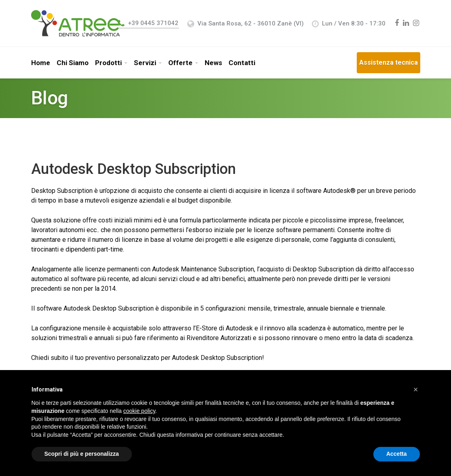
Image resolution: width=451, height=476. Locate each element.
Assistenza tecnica (389, 62)
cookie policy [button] (139, 411)
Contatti (242, 63)
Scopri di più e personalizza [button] (82, 454)
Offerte (180, 63)
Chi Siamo (73, 63)
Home (41, 63)
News (213, 63)
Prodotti (108, 63)
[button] (416, 389)
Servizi (145, 63)
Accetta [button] (397, 454)
